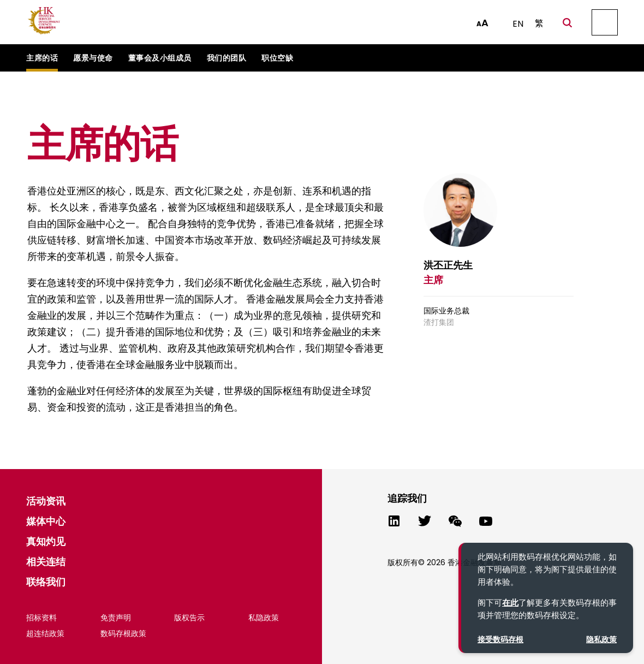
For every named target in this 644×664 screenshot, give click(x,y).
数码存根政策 (123, 633)
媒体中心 (46, 521)
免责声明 (116, 618)
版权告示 (189, 618)
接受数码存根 (500, 639)
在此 (510, 603)
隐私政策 (601, 639)
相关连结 (46, 562)
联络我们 (46, 582)
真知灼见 (46, 541)
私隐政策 (264, 618)
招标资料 (41, 618)
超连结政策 (45, 633)
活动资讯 (46, 501)
